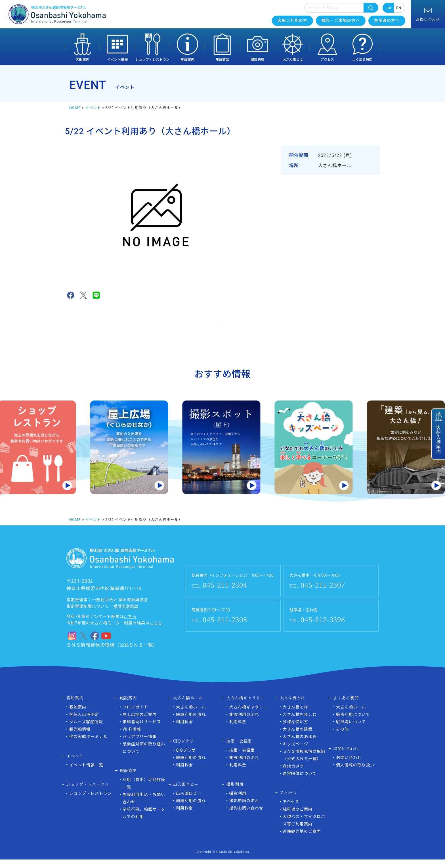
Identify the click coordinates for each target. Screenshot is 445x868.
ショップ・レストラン (152, 60)
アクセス (327, 60)
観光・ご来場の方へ (341, 20)
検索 (371, 8)
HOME (75, 108)
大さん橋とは (293, 60)
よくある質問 (362, 60)
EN (399, 8)
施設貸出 (222, 60)
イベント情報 (117, 60)
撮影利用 (257, 60)
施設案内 (188, 60)
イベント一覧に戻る (223, 326)
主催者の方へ (387, 20)
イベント (93, 108)
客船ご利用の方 (292, 20)
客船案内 (83, 60)
